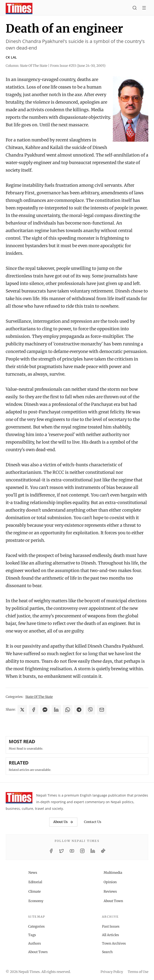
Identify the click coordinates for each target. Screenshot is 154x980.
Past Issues (111, 926)
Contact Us (93, 822)
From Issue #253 (78, 66)
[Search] (135, 8)
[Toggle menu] (144, 8)
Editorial (35, 882)
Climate (35, 891)
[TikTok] (103, 851)
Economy (36, 901)
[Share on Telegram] (79, 710)
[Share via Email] (102, 710)
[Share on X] (22, 710)
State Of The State (39, 697)
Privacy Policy (112, 972)
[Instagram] (82, 851)
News (33, 873)
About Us (63, 822)
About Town (113, 901)
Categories (36, 926)
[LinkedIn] (93, 851)
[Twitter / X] (62, 851)
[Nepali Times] (19, 799)
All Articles (110, 935)
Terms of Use (138, 972)
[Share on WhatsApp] (68, 710)
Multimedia (113, 873)
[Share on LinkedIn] (56, 710)
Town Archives (114, 943)
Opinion (110, 882)
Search (107, 952)
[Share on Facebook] (34, 710)
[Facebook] (51, 851)
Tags (32, 935)
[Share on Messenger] (45, 710)
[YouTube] (72, 851)
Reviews (110, 891)
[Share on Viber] (90, 710)
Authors (35, 943)
